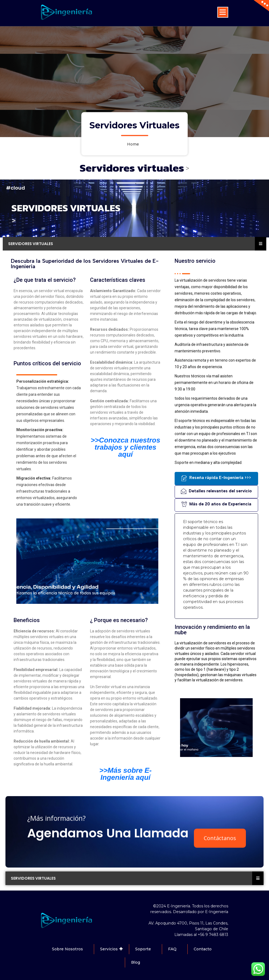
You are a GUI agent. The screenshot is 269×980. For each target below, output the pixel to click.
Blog (136, 962)
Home (133, 144)
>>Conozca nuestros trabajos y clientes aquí (125, 447)
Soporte (143, 949)
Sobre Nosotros (67, 949)
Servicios (109, 949)
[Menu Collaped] (223, 12)
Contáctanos (220, 907)
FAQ (172, 949)
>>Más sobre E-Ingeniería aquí (125, 774)
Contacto (203, 949)
